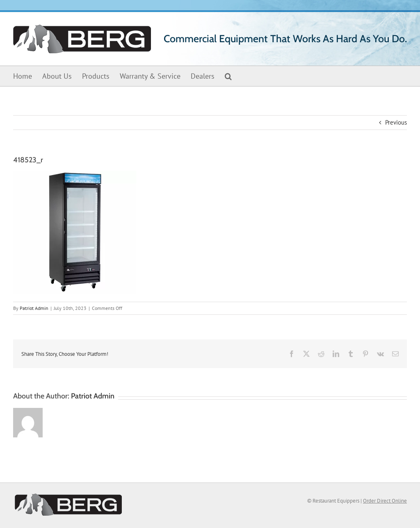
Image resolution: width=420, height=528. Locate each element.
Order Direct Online (385, 501)
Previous (396, 122)
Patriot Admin (34, 308)
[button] (228, 76)
